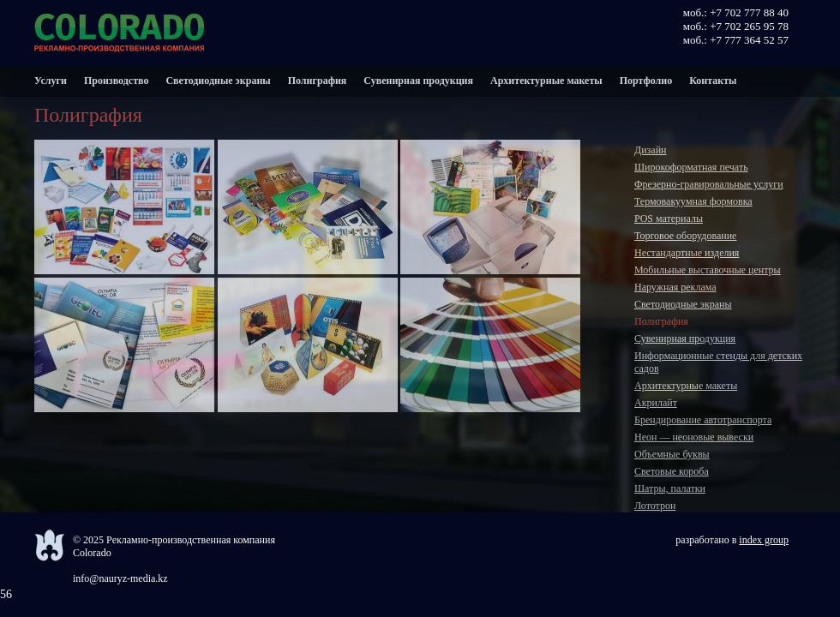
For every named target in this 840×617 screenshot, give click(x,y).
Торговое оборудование (685, 236)
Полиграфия (318, 81)
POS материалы (669, 219)
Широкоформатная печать (691, 167)
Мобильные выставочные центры (708, 270)
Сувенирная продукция (418, 81)
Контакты (713, 81)
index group (764, 540)
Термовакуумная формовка (693, 201)
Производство (117, 81)
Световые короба (672, 471)
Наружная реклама (675, 287)
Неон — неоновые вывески (694, 437)
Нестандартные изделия (687, 253)
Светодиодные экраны (218, 81)
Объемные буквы (672, 454)
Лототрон (655, 506)
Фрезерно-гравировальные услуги (709, 184)
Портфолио (646, 81)
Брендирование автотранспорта (703, 420)
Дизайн (651, 150)
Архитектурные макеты (546, 81)
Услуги (51, 81)
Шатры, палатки (670, 488)
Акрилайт (656, 403)
